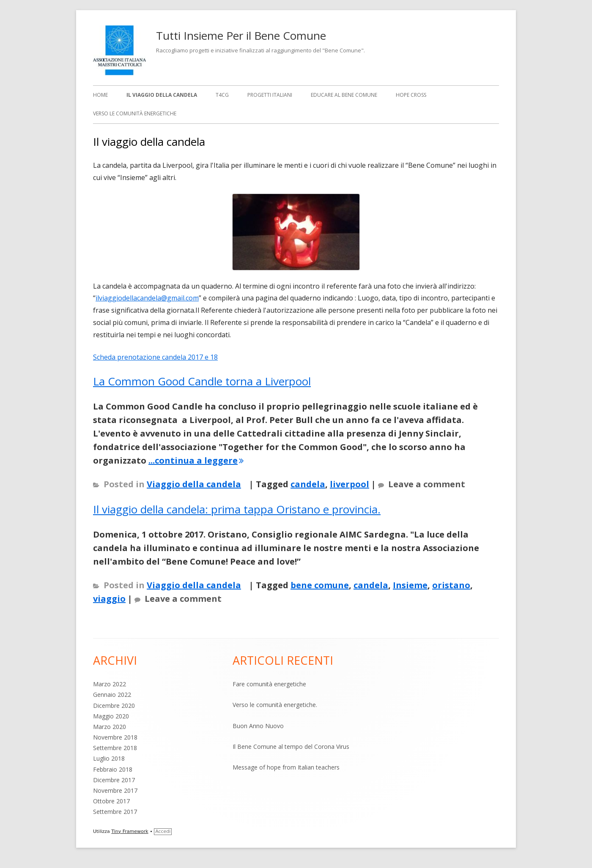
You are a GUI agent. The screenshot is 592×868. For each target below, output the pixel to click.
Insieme (410, 585)
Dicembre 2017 (114, 780)
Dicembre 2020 (114, 706)
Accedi (163, 831)
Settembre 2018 (115, 748)
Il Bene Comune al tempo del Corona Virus (291, 747)
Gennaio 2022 (112, 695)
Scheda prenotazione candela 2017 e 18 (155, 357)
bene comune (320, 585)
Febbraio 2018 (113, 769)
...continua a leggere (196, 460)
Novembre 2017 (115, 790)
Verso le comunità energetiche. (275, 705)
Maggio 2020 (111, 716)
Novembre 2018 (115, 737)
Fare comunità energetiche (269, 684)
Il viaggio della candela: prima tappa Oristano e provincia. (237, 509)
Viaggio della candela (194, 484)
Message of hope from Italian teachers (286, 767)
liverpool (349, 484)
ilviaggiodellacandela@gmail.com (147, 298)
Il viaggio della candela (162, 95)
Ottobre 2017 (111, 801)
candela (308, 484)
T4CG (222, 95)
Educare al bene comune (344, 95)
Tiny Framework (130, 831)
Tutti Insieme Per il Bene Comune (241, 35)
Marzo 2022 (110, 684)
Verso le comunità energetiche (135, 113)
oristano (451, 585)
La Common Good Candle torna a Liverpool (202, 381)
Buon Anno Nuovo (258, 726)
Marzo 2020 (110, 727)
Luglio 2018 (109, 758)
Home (100, 95)
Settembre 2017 (115, 812)
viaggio (109, 599)
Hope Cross (411, 95)
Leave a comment (427, 484)
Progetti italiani (270, 95)
